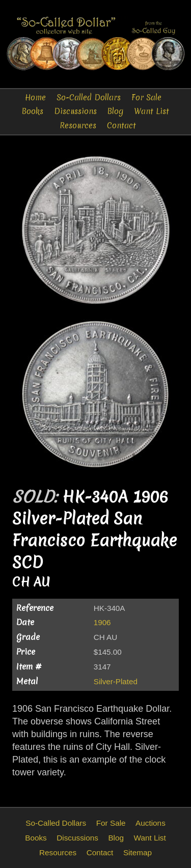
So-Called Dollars (89, 97)
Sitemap (138, 852)
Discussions (75, 111)
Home (35, 97)
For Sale (146, 97)
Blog (115, 111)
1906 (102, 622)
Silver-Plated (116, 681)
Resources (78, 125)
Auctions (151, 823)
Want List (152, 111)
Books (33, 111)
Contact (121, 125)
